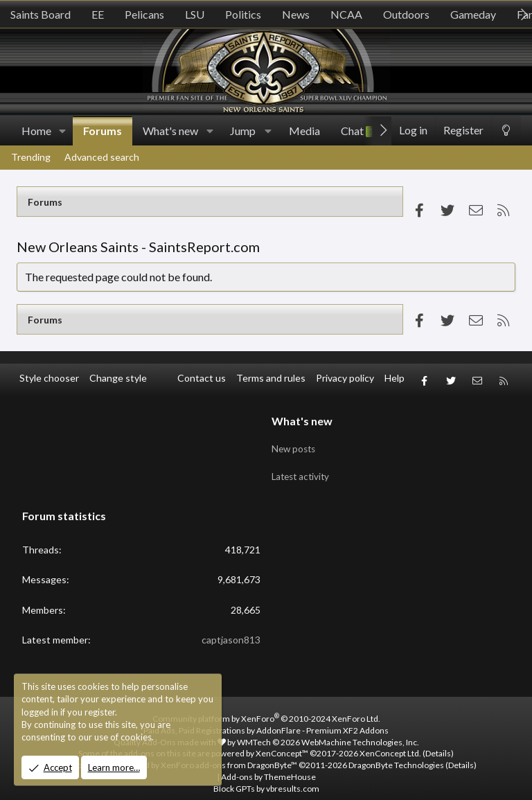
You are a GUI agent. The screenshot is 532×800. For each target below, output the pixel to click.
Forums (103, 131)
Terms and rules (271, 378)
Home (36, 131)
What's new (170, 131)
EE (98, 14)
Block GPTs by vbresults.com (266, 777)
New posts (295, 442)
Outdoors (406, 14)
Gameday (473, 14)
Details (438, 742)
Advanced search (102, 157)
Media (304, 131)
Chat (358, 131)
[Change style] (506, 131)
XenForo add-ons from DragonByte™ (229, 754)
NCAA (346, 14)
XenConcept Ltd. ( (392, 742)
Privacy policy (345, 378)
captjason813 (231, 629)
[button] (63, 131)
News (296, 14)
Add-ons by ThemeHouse (268, 765)
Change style (118, 378)
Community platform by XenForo (266, 707)
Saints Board (41, 14)
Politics (243, 14)
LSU (195, 14)
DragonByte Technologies (396, 754)
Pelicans (144, 14)
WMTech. (328, 730)
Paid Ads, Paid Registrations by (266, 719)
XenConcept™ (282, 742)
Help (394, 378)
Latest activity (303, 468)
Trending (31, 157)
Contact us (202, 378)
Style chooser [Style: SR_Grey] (49, 378)
